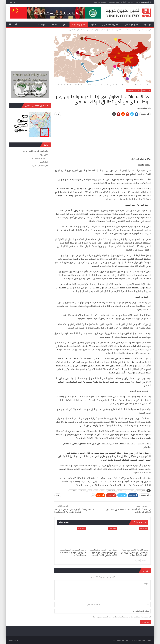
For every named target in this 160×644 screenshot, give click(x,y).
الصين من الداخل (131, 25)
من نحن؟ (130, 2)
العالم (96, 491)
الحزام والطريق (141, 491)
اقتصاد (54, 25)
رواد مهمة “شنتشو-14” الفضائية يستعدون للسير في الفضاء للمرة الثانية (128, 511)
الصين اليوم (44, 155)
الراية (11, 640)
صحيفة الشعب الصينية (40, 166)
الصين (102, 491)
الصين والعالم (80, 25)
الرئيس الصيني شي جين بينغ (126, 491)
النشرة (94, 25)
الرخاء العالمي (111, 491)
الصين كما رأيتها (114, 2)
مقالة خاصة (73, 491)
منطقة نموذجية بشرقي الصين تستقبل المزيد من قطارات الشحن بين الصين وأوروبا (75, 511)
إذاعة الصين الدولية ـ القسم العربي (36, 151)
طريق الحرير (82, 491)
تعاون (90, 491)
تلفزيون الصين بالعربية (40, 158)
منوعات (43, 25)
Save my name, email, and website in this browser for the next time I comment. (120, 617)
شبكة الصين (44, 162)
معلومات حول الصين (100, 2)
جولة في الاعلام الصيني (134, 90)
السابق (144, 560)
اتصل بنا (123, 2)
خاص (65, 25)
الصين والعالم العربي (110, 25)
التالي (137, 560)
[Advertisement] (102, 136)
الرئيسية (147, 25)
